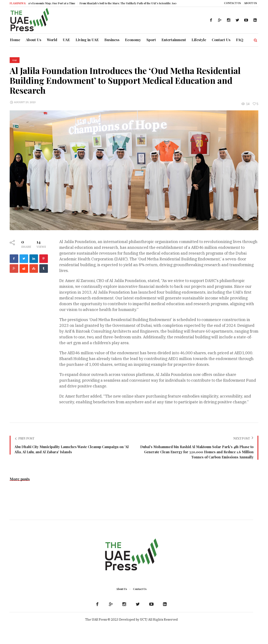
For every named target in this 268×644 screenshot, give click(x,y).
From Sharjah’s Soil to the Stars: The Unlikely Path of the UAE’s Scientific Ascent (134, 3)
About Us (122, 589)
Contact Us (140, 589)
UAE (15, 60)
